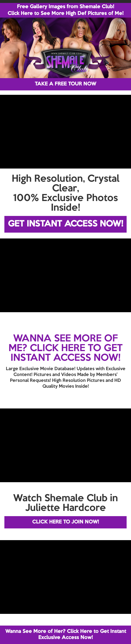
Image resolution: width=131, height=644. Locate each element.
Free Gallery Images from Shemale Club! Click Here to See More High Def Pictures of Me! (65, 10)
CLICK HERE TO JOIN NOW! (65, 522)
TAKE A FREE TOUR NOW (65, 84)
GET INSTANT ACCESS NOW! (65, 224)
